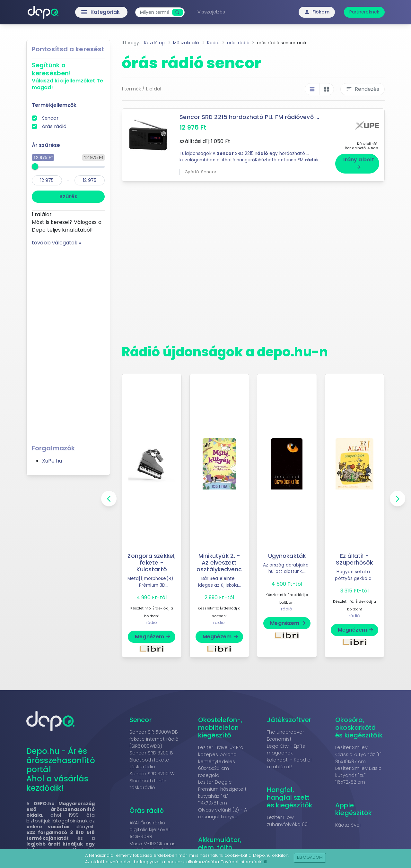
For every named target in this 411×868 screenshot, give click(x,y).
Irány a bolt (359, 163)
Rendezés (363, 89)
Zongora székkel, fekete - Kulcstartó (152, 563)
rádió (152, 622)
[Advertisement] (68, 343)
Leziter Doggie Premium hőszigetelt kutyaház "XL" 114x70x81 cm (222, 792)
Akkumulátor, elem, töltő (220, 844)
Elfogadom (310, 857)
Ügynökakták (287, 556)
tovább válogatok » (57, 243)
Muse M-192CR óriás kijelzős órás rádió (153, 847)
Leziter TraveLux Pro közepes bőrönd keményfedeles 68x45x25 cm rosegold (221, 761)
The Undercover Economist (285, 736)
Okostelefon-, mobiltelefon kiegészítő (220, 728)
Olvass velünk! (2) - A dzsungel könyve (223, 813)
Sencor (50, 118)
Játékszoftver (289, 720)
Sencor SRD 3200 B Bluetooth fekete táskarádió (151, 760)
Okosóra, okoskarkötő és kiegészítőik (359, 728)
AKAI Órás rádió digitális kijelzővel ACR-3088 (149, 830)
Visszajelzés (211, 12)
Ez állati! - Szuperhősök (354, 559)
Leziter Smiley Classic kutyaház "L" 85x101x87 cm (358, 754)
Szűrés (68, 196)
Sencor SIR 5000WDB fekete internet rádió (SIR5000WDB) (154, 739)
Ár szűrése (46, 145)
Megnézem (153, 637)
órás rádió (54, 126)
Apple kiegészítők (354, 809)
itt (266, 862)
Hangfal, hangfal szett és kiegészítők (290, 797)
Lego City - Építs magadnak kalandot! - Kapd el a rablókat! (289, 757)
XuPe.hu (52, 461)
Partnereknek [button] (364, 12)
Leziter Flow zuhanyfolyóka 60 (287, 821)
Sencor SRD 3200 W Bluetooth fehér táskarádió (152, 781)
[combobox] (154, 12)
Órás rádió (147, 811)
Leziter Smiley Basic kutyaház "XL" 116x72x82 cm (358, 775)
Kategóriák (87, 12)
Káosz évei (348, 825)
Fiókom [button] (317, 12)
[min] (47, 180)
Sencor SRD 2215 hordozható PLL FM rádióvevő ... (249, 117)
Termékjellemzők (54, 105)
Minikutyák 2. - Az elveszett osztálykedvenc (219, 563)
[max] (90, 180)
